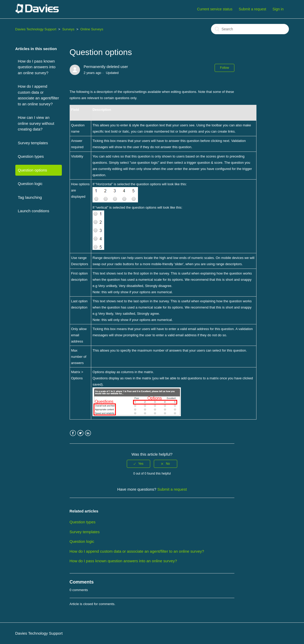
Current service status (215, 9)
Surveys (68, 29)
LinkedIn (88, 433)
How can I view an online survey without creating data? (36, 123)
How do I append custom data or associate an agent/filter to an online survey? (38, 95)
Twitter (80, 433)
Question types (31, 156)
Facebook (73, 433)
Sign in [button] (278, 9)
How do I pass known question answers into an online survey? (37, 67)
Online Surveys (92, 29)
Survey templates (33, 143)
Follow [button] (225, 68)
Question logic (30, 184)
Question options (33, 170)
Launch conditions (34, 211)
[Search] (250, 29)
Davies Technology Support (36, 29)
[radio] (138, 464)
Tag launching (30, 197)
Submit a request (253, 9)
